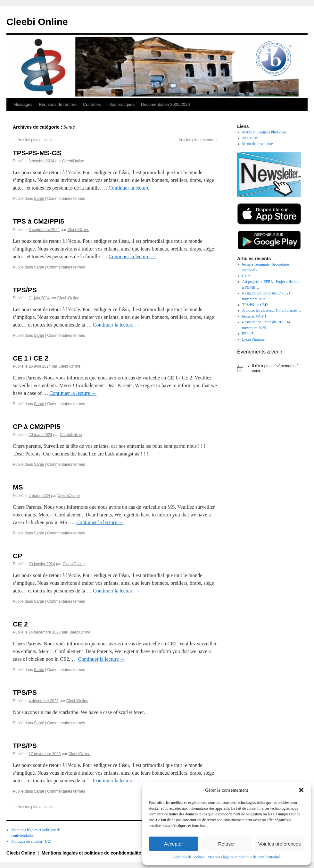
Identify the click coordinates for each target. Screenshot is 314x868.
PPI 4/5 (248, 334)
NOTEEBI (250, 138)
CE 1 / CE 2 (31, 358)
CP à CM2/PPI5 (37, 426)
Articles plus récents (198, 140)
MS (18, 487)
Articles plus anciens (33, 140)
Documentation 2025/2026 (165, 104)
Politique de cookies (189, 857)
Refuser (227, 844)
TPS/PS (25, 290)
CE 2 (20, 624)
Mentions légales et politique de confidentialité (244, 857)
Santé (39, 199)
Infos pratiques (121, 104)
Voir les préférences (280, 844)
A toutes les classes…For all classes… (272, 311)
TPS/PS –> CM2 (255, 305)
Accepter (174, 844)
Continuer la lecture (132, 188)
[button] (301, 790)
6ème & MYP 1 (254, 316)
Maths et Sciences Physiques (264, 132)
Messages (23, 104)
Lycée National (254, 339)
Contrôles (92, 104)
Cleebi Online (37, 22)
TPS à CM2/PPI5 (38, 221)
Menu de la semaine (258, 144)
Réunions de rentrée (58, 104)
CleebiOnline (73, 161)
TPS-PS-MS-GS (37, 153)
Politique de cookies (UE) (31, 841)
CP (17, 556)
